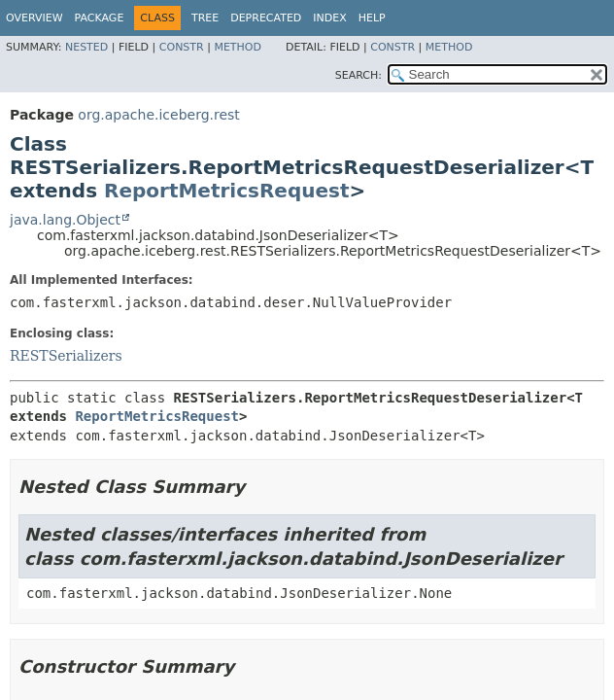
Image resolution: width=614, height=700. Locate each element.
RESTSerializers (66, 356)
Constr (182, 47)
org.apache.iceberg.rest (158, 115)
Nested (86, 47)
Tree (205, 18)
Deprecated (266, 18)
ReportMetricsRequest (227, 191)
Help (372, 18)
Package (100, 18)
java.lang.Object (65, 220)
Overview (34, 18)
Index (329, 18)
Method (238, 47)
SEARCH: (358, 75)
